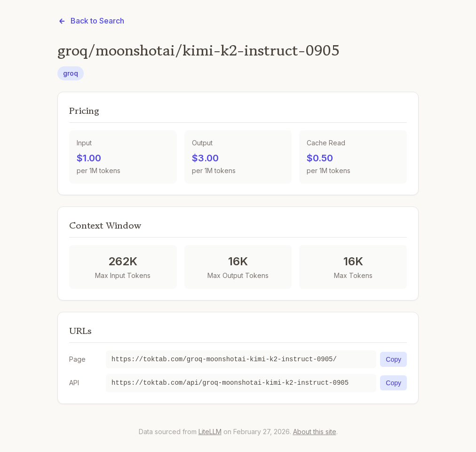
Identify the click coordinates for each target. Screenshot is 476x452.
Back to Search (91, 21)
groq (71, 73)
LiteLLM (210, 432)
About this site (315, 432)
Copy (393, 359)
